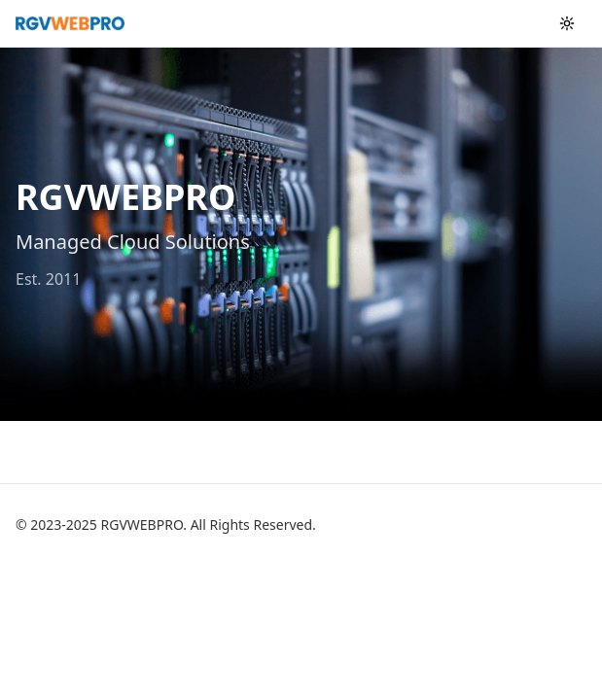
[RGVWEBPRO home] (70, 23)
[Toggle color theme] (567, 23)
